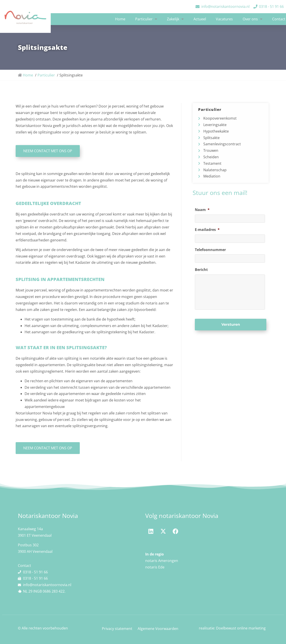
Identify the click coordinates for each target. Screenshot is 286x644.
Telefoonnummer (210, 250)
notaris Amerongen (162, 561)
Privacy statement (117, 629)
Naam (202, 210)
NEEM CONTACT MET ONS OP (48, 448)
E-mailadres (207, 230)
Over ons (252, 19)
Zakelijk (175, 19)
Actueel (200, 19)
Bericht (201, 269)
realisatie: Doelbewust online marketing (232, 628)
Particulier (146, 19)
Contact (279, 19)
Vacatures (224, 19)
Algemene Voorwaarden (158, 629)
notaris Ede (155, 567)
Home (120, 19)
